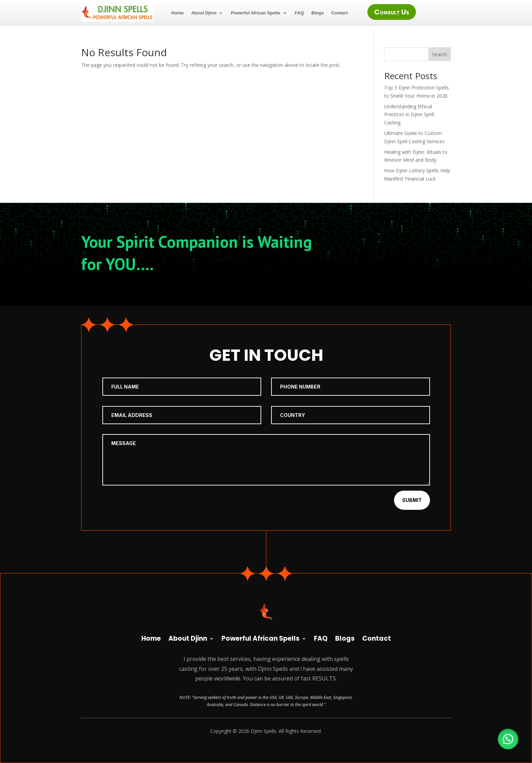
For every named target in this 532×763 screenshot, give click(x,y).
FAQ (299, 13)
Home (177, 13)
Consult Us (392, 12)
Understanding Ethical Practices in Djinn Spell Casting (409, 115)
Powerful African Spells (256, 13)
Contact (340, 13)
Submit (412, 500)
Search (440, 54)
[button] (508, 739)
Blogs (318, 13)
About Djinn (204, 13)
